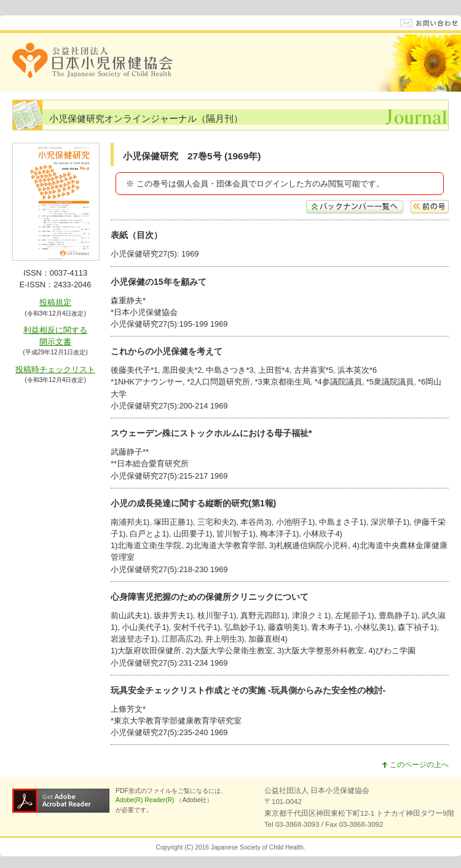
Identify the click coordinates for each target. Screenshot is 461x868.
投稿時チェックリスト (55, 369)
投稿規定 (55, 302)
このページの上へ (415, 765)
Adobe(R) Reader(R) (146, 800)
